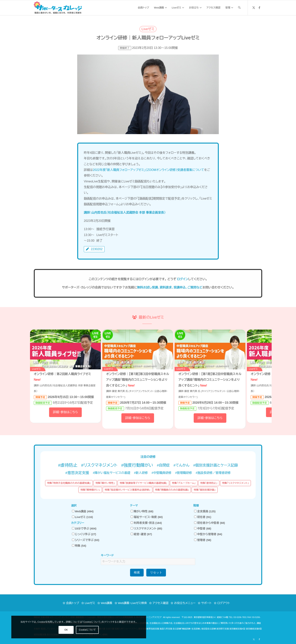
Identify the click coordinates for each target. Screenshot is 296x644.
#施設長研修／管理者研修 (213, 473)
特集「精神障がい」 (90, 490)
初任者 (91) (203, 517)
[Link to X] (254, 8)
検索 (137, 572)
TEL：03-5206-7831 (238, 617)
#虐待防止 (68, 465)
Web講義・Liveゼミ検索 (132, 603)
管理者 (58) (203, 540)
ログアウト (224, 603)
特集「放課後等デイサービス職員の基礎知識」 (143, 483)
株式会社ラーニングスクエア (149, 617)
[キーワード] (239, 8)
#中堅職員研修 (161, 473)
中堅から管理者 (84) (208, 534)
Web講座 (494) (83, 511)
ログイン (183, 279)
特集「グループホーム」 (184, 483)
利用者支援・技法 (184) (146, 523)
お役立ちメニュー (185, 603)
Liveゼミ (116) (82, 517)
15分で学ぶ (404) (84, 529)
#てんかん (181, 465)
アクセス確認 (160, 603)
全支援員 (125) (205, 511)
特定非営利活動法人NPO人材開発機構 (115, 617)
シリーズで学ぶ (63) (86, 540)
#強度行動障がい (137, 465)
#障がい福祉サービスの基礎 (112, 473)
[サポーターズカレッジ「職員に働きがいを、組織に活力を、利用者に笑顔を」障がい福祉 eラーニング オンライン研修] (58, 8)
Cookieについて (51, 630)
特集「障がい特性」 (105, 483)
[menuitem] (143, 8)
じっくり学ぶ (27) (84, 534)
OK (30, 630)
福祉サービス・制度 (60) (147, 517)
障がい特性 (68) (142, 511)
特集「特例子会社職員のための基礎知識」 (69, 483)
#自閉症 (163, 465)
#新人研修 (141, 473)
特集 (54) (79, 546)
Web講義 (107, 603)
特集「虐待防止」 (209, 483)
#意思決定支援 (77, 473)
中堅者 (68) (203, 529)
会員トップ (73, 603)
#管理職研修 (184, 473)
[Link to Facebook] (259, 8)
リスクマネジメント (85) (146, 529)
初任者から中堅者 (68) (209, 523)
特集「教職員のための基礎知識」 (172, 490)
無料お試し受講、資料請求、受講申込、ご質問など (170, 287)
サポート (206, 603)
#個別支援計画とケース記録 (216, 465)
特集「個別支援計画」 (205, 490)
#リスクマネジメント (99, 465)
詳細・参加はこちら (65, 412)
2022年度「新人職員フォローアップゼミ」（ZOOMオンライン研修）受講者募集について (148, 170)
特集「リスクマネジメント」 (235, 483)
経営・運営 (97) (141, 534)
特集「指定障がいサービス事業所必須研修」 (128, 490)
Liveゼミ (90, 603)
